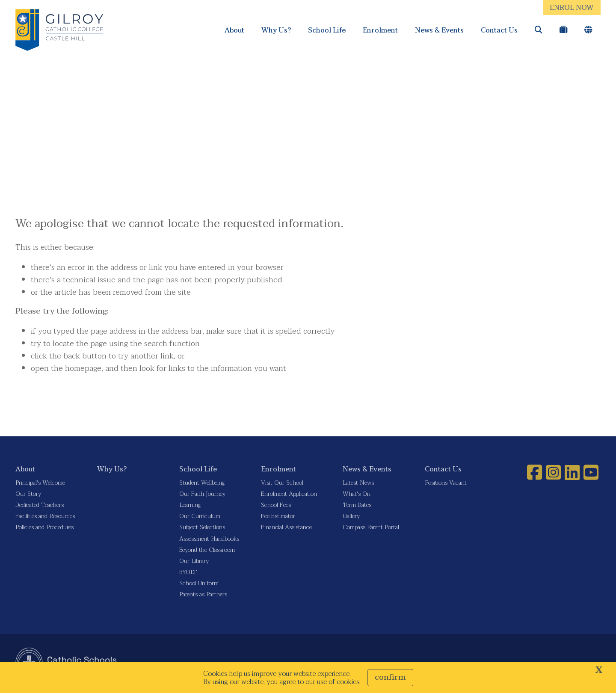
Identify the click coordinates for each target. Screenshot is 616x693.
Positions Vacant (446, 483)
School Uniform (199, 583)
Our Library (194, 561)
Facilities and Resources (45, 516)
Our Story (28, 494)
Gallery (351, 516)
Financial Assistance (286, 527)
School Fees (276, 505)
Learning (190, 505)
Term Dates (357, 505)
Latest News (358, 483)
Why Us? (276, 30)
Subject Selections (202, 527)
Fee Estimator (278, 516)
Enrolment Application (289, 494)
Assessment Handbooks (209, 539)
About (234, 30)
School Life (327, 30)
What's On (357, 494)
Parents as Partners (203, 594)
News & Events (439, 30)
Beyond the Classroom (207, 550)
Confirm (390, 677)
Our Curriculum (200, 516)
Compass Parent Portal (371, 527)
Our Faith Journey (202, 494)
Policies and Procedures (44, 527)
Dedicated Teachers (40, 505)
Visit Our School (282, 483)
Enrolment (380, 30)
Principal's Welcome (40, 483)
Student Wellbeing (202, 483)
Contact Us (499, 30)
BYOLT (188, 572)
